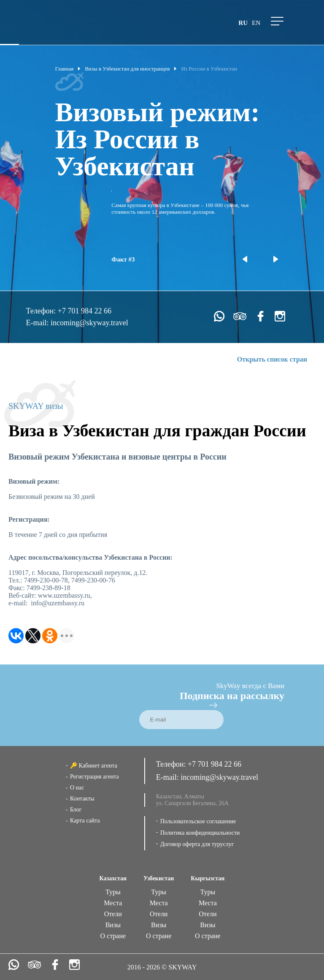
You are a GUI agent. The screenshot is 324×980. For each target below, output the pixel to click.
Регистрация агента (94, 777)
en (256, 23)
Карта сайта (85, 821)
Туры (113, 892)
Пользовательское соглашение (198, 821)
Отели (113, 914)
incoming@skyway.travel (89, 323)
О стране (113, 936)
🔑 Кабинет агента (94, 766)
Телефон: (42, 311)
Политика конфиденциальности (200, 833)
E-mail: (38, 323)
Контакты (82, 799)
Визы (113, 925)
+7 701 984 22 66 (85, 311)
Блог (76, 810)
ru (243, 23)
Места (113, 903)
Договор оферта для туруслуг (197, 844)
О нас (77, 788)
